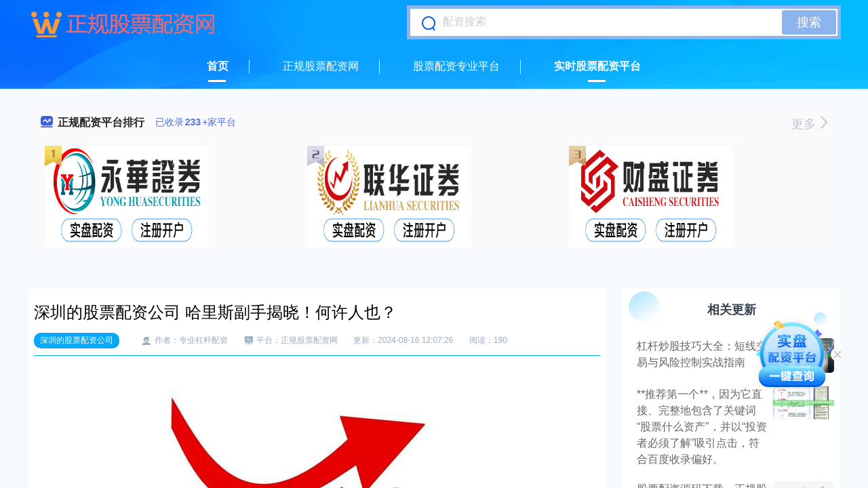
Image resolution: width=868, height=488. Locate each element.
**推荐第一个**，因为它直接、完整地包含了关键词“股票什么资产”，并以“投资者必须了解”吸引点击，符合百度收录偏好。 (702, 427)
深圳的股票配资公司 (77, 340)
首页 (218, 66)
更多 (809, 124)
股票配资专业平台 (456, 66)
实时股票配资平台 (597, 66)
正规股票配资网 (321, 66)
